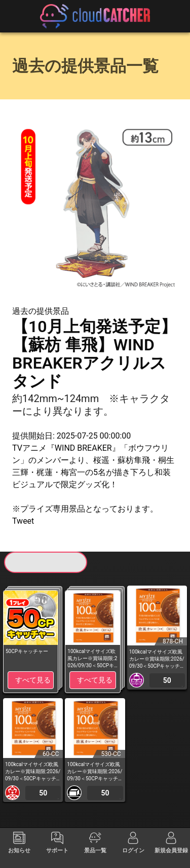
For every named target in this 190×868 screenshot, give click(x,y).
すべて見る (33, 680)
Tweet (23, 521)
